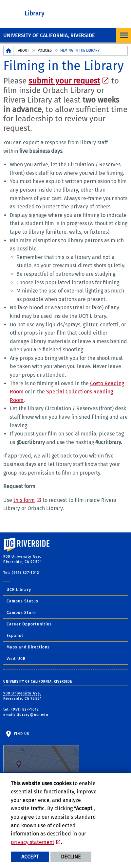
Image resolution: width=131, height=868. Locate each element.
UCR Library (19, 590)
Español (15, 636)
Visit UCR (16, 659)
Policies (45, 50)
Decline (71, 857)
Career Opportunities (29, 624)
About (24, 50)
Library (35, 13)
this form (24, 500)
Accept (30, 857)
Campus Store (21, 613)
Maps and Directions (28, 647)
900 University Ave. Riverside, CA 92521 (23, 696)
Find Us (41, 752)
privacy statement (33, 842)
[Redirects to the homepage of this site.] (9, 51)
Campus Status (22, 601)
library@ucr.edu (33, 715)
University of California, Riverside (49, 35)
